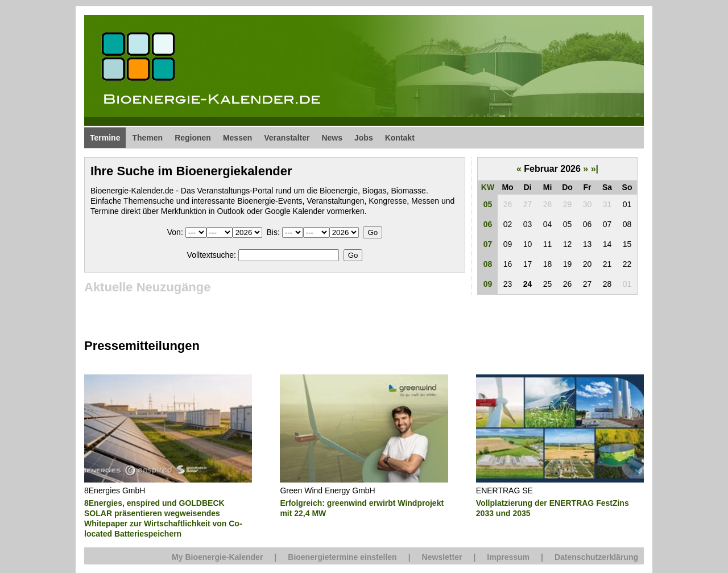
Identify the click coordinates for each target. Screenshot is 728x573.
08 (488, 264)
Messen (237, 138)
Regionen (193, 138)
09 (488, 284)
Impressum (508, 557)
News (332, 138)
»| (595, 169)
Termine (105, 138)
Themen (147, 138)
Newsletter (442, 557)
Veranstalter (287, 138)
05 (488, 204)
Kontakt (400, 138)
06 (488, 224)
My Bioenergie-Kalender (217, 557)
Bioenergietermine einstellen (342, 557)
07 (488, 244)
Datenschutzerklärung (596, 557)
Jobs (364, 138)
